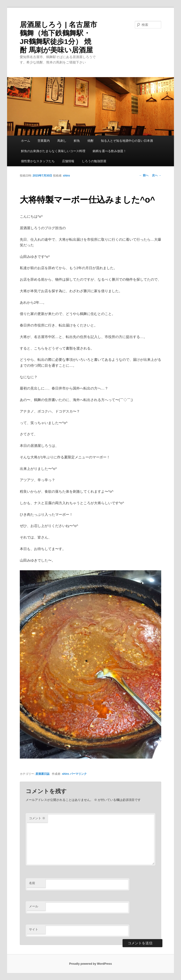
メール (34, 906)
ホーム (26, 141)
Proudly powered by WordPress (90, 964)
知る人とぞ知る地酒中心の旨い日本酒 (127, 141)
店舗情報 (68, 161)
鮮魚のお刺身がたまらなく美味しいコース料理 (53, 151)
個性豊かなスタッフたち (38, 161)
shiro (66, 176)
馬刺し (62, 141)
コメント (37, 818)
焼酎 (90, 141)
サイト (34, 929)
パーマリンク (78, 774)
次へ (157, 175)
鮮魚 (77, 141)
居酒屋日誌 (42, 774)
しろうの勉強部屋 (94, 161)
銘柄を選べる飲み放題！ (109, 151)
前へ (144, 175)
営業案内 (44, 141)
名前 (32, 883)
